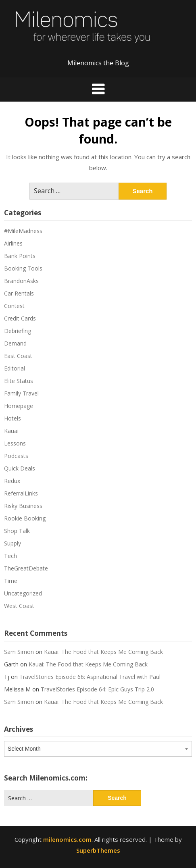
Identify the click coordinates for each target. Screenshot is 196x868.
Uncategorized (23, 593)
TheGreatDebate (26, 568)
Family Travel (21, 393)
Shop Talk (17, 531)
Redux (12, 481)
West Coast (19, 606)
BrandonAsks (21, 281)
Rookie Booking (25, 518)
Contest (14, 306)
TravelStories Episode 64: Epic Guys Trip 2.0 (97, 689)
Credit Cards (20, 318)
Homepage (19, 406)
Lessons (15, 443)
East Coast (18, 356)
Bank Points (20, 256)
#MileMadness (23, 231)
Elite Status (19, 381)
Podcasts (16, 456)
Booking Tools (23, 268)
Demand (15, 343)
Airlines (13, 243)
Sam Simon (19, 652)
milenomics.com (67, 839)
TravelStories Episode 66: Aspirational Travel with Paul (90, 677)
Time (11, 581)
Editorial (15, 368)
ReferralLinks (21, 493)
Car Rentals (19, 293)
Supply (13, 543)
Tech (10, 556)
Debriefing (18, 331)
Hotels (13, 418)
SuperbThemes (98, 850)
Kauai (11, 431)
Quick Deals (20, 468)
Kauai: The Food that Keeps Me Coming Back (103, 652)
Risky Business (23, 506)
